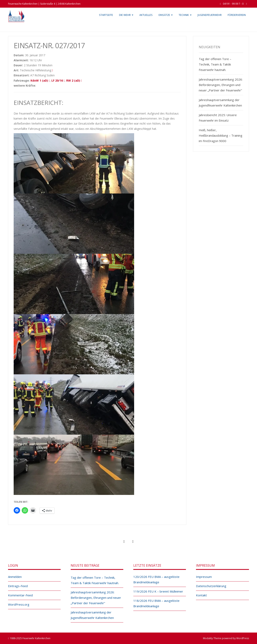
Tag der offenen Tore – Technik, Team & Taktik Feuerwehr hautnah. (215, 64)
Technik (185, 15)
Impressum (204, 577)
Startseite (106, 15)
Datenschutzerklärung (211, 586)
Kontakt (201, 595)
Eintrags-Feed (18, 586)
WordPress (243, 638)
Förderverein (237, 15)
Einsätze (166, 15)
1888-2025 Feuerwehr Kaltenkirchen (30, 638)
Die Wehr (126, 15)
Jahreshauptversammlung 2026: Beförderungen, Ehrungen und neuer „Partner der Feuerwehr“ (221, 85)
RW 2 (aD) (73, 80)
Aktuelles (146, 15)
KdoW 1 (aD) (39, 80)
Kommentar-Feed (20, 595)
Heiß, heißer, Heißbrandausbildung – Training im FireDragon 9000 (221, 135)
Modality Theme (212, 638)
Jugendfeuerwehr (210, 15)
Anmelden (15, 577)
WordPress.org (19, 604)
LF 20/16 (57, 80)
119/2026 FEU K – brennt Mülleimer (158, 591)
